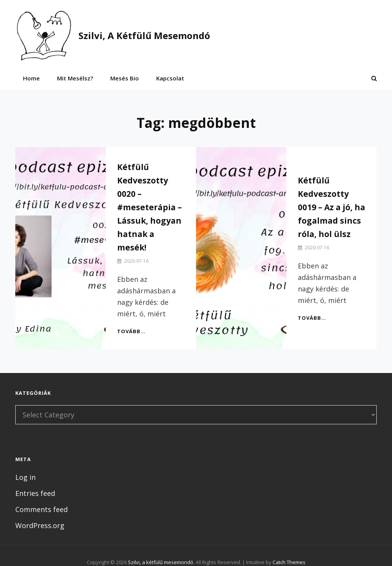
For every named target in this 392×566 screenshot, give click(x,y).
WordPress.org (40, 525)
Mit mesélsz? (75, 78)
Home (31, 78)
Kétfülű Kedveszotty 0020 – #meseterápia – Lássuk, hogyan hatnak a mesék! (149, 207)
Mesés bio (125, 78)
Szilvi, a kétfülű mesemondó (144, 35)
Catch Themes (289, 562)
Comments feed (42, 509)
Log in (25, 477)
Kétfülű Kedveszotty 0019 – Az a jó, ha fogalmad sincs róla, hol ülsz (332, 207)
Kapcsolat (170, 78)
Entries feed (35, 493)
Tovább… (131, 331)
